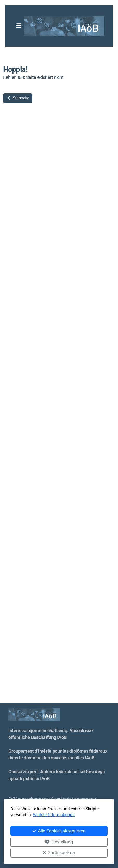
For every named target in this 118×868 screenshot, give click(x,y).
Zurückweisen (59, 853)
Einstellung (59, 842)
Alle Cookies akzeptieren (59, 831)
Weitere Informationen (54, 814)
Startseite (18, 98)
